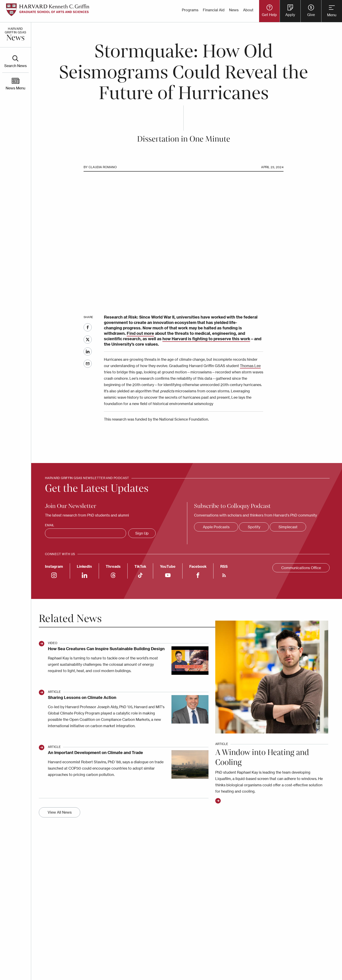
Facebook (88, 327)
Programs (190, 10)
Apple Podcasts (216, 527)
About (248, 10)
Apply (290, 15)
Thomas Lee (250, 366)
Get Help (269, 15)
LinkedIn (88, 351)
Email (88, 364)
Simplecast (288, 527)
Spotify (254, 527)
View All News (60, 812)
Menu (332, 15)
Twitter (88, 340)
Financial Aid (214, 10)
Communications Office (301, 568)
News (234, 10)
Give (311, 15)
